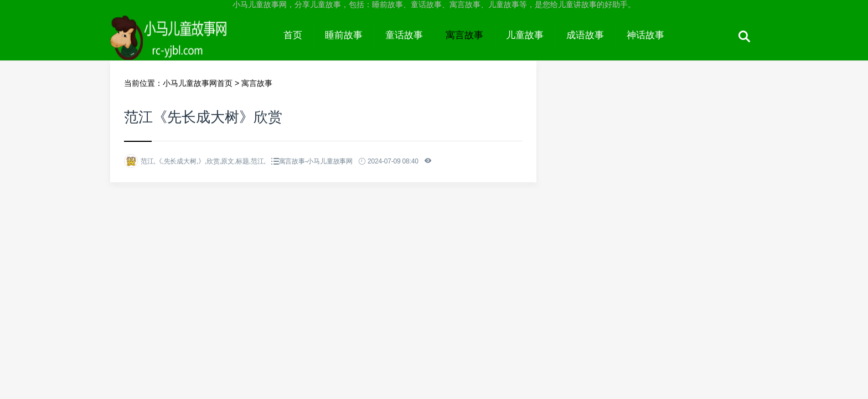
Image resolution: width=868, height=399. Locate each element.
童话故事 (404, 35)
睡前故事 (344, 35)
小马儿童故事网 (191, 45)
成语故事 (585, 35)
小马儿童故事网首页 (198, 83)
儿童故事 (525, 35)
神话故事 (645, 35)
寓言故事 (464, 35)
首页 (293, 35)
